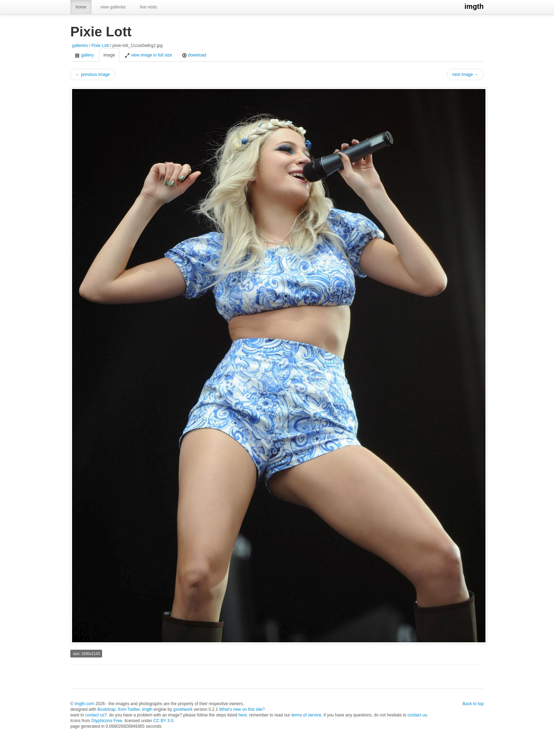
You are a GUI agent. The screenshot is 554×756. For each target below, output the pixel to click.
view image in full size (148, 55)
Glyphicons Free (107, 721)
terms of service (307, 715)
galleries (80, 46)
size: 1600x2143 (86, 654)
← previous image (93, 75)
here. (243, 715)
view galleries (113, 7)
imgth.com (84, 704)
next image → (465, 75)
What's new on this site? (242, 709)
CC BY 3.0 (163, 721)
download (194, 55)
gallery (84, 55)
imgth (474, 6)
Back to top (473, 704)
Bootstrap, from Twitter (119, 709)
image (109, 55)
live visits (148, 7)
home (81, 7)
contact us (95, 715)
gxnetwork (183, 709)
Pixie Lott (100, 46)
